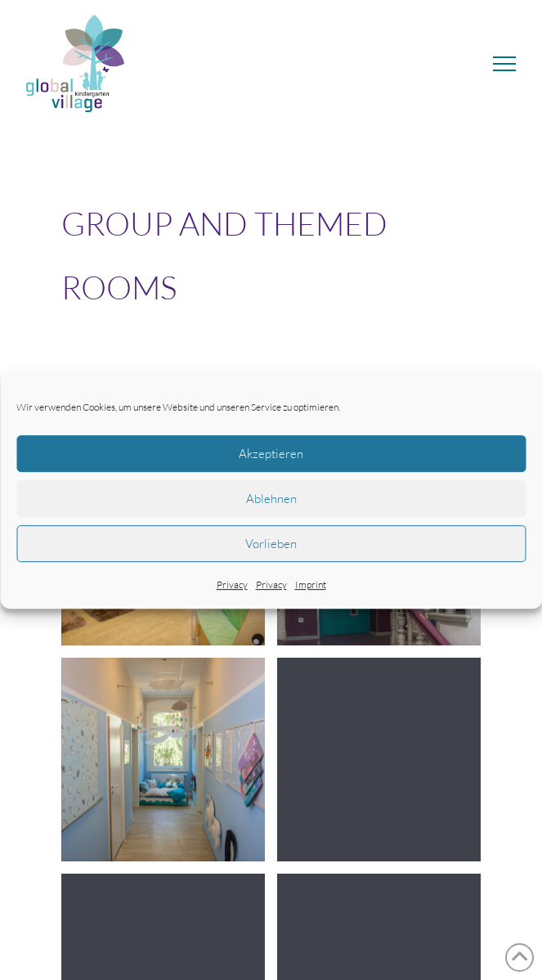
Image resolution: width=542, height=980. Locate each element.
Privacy (232, 584)
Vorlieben (271, 544)
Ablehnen (271, 499)
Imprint (311, 584)
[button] (504, 64)
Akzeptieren (271, 454)
